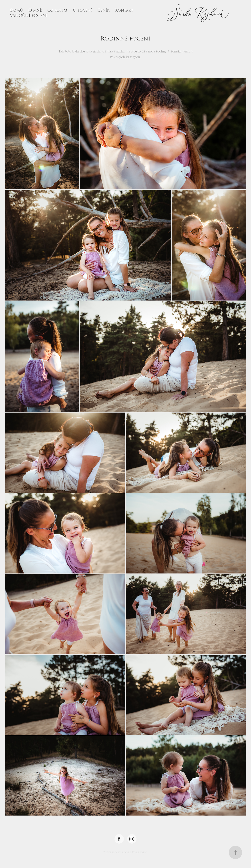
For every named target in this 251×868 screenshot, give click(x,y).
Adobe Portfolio (135, 852)
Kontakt (124, 10)
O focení (82, 10)
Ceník (103, 10)
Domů (16, 10)
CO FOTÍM (57, 10)
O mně (35, 10)
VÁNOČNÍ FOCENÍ (29, 16)
